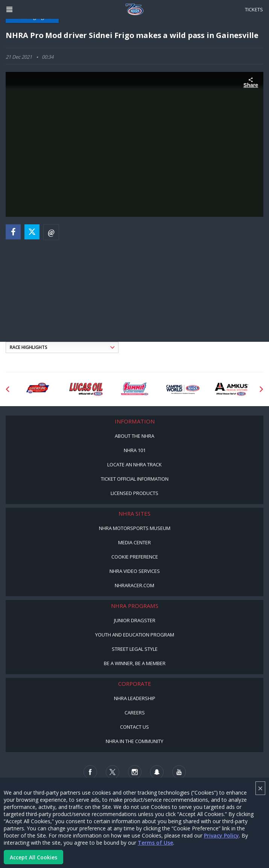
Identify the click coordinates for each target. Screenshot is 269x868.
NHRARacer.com (134, 585)
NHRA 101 (135, 450)
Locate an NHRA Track (134, 464)
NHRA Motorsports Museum (135, 528)
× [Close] (260, 788)
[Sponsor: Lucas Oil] (86, 389)
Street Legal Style (135, 649)
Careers (135, 713)
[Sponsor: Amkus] (232, 389)
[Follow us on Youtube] (179, 772)
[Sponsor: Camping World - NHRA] (183, 389)
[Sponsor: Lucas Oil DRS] (37, 389)
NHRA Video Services (135, 571)
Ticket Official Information (135, 479)
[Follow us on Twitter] (112, 772)
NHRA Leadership (135, 698)
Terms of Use (155, 843)
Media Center (134, 542)
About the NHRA (134, 436)
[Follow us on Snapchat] (157, 772)
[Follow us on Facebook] (90, 772)
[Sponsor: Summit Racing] (134, 389)
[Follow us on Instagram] (135, 772)
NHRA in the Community (134, 741)
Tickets (254, 9)
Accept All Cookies (33, 857)
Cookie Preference (135, 557)
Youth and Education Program (135, 635)
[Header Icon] (9, 9)
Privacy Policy (221, 835)
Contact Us (134, 727)
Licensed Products (134, 493)
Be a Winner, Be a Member (135, 663)
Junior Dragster (135, 620)
